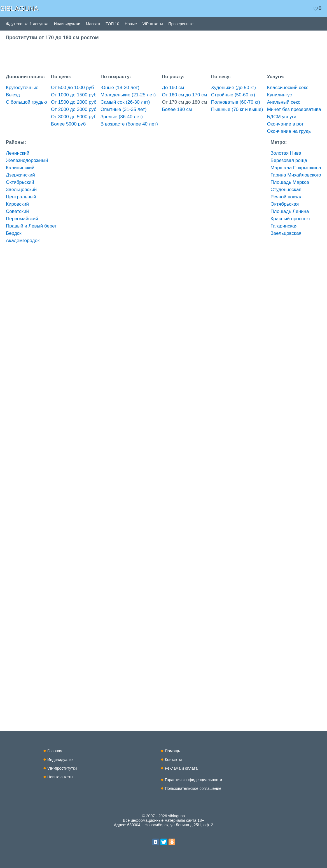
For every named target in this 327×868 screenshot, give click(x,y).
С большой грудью (26, 102)
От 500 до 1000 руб (72, 88)
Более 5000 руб (68, 124)
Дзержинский (20, 175)
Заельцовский (21, 190)
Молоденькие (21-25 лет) (128, 95)
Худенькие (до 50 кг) (233, 88)
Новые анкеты (60, 777)
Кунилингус (280, 95)
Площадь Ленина (290, 211)
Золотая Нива (286, 153)
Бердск (14, 233)
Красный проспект (291, 219)
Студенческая (286, 190)
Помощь (172, 751)
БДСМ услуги (282, 117)
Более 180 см (177, 109)
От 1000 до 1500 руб (74, 95)
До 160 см (173, 88)
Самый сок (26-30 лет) (125, 102)
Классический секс (288, 88)
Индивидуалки (67, 24)
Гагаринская (284, 226)
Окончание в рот (285, 124)
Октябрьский (20, 182)
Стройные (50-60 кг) (233, 95)
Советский (17, 211)
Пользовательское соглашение (193, 788)
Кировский (17, 204)
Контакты (173, 760)
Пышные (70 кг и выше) (237, 109)
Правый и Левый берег (31, 226)
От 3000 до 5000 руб (74, 117)
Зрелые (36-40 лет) (122, 117)
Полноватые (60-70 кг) (236, 102)
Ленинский (18, 153)
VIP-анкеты (153, 24)
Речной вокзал (287, 197)
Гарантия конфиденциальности (193, 780)
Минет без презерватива (294, 109)
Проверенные (181, 24)
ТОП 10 (112, 24)
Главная (55, 751)
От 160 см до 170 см (184, 95)
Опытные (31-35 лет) (123, 109)
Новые (131, 24)
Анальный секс (284, 102)
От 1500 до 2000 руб (74, 102)
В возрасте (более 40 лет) (129, 124)
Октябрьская (285, 204)
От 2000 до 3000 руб (74, 109)
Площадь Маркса (290, 182)
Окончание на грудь (289, 131)
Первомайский (22, 219)
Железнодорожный (27, 160)
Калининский (20, 168)
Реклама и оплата (181, 768)
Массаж (93, 24)
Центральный (21, 197)
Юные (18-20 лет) (120, 88)
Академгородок (23, 241)
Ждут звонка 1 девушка (27, 24)
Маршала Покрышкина (296, 168)
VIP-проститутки (62, 768)
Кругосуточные (22, 88)
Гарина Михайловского (296, 175)
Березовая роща (289, 160)
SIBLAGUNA (19, 9)
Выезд (13, 95)
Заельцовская (286, 233)
